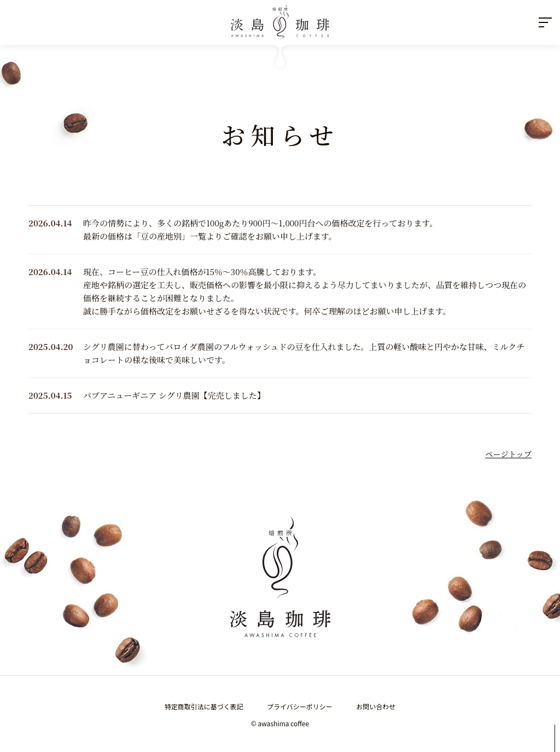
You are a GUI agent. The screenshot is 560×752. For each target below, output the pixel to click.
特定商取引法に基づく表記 (204, 706)
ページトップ (508, 454)
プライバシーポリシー (300, 706)
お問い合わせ (376, 706)
